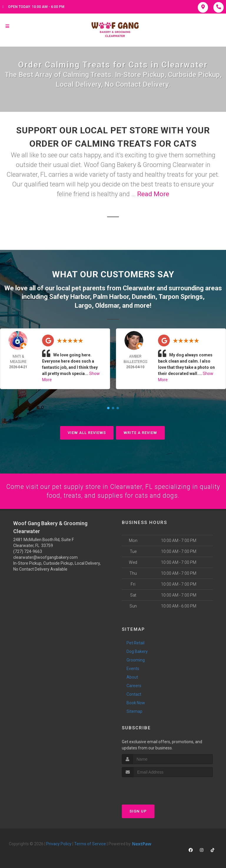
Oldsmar (107, 305)
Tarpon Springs (181, 296)
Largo (83, 305)
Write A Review (140, 432)
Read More (153, 194)
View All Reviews (87, 432)
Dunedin (144, 296)
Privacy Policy (59, 843)
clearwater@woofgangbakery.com (45, 557)
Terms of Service (90, 843)
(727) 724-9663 (28, 551)
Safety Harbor (69, 296)
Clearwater (139, 288)
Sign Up (138, 811)
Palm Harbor (111, 296)
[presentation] (153, 788)
